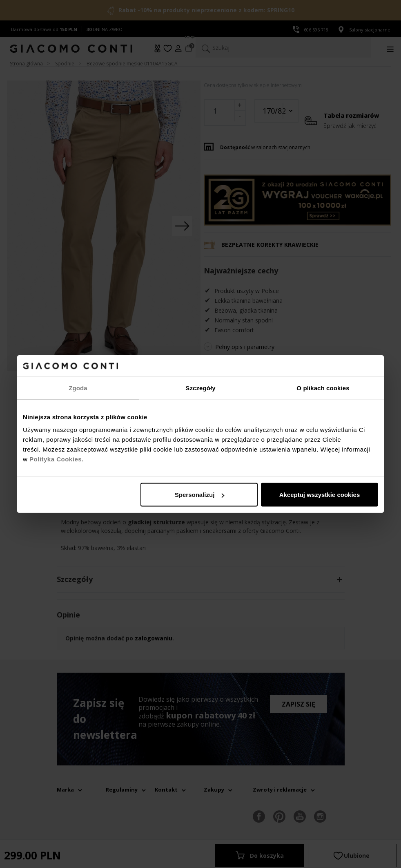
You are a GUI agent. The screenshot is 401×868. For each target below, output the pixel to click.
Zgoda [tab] (78, 388)
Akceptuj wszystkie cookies (320, 495)
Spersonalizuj (200, 495)
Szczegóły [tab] (200, 388)
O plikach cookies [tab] (323, 388)
